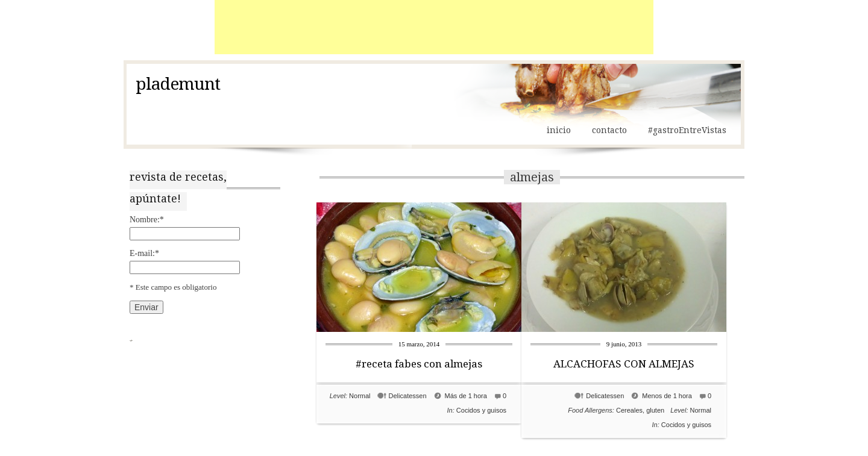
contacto (609, 130)
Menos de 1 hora (667, 396)
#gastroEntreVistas (687, 130)
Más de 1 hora (466, 396)
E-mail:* (144, 253)
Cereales (629, 410)
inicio (559, 130)
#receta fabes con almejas (419, 364)
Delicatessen (408, 396)
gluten (655, 410)
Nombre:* (147, 220)
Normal (360, 396)
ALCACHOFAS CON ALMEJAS (624, 364)
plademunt (178, 84)
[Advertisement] (434, 27)
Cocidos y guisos (481, 410)
